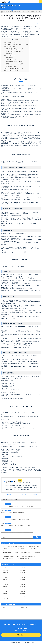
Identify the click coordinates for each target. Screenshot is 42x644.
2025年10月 (6, 573)
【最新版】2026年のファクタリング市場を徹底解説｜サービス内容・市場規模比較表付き (22, 550)
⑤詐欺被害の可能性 (11, 66)
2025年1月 (22, 580)
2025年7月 (22, 575)
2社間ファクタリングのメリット (12, 47)
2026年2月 (5, 568)
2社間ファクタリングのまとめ (11, 70)
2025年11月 (23, 570)
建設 (4, 610)
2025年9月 (22, 573)
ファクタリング (24, 608)
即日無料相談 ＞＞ (21, 635)
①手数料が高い (10, 58)
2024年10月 (6, 584)
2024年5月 (22, 589)
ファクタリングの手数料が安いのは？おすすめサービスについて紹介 (16, 526)
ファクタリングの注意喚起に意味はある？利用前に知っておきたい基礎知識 (17, 532)
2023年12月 (6, 596)
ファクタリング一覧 (9, 11)
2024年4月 (5, 591)
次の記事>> (35, 495)
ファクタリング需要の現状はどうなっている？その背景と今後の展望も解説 (17, 506)
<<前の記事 (8, 495)
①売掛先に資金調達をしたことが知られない (17, 49)
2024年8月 (5, 587)
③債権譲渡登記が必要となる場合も (15, 62)
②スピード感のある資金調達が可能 (15, 51)
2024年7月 (22, 587)
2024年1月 (22, 594)
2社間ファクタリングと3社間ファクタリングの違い (16, 45)
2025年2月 (5, 580)
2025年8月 (5, 575)
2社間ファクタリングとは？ (11, 43)
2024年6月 (5, 589)
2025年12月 (6, 570)
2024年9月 (22, 584)
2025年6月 (5, 577)
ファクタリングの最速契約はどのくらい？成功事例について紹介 (15, 513)
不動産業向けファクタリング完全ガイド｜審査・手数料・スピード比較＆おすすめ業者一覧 (22, 553)
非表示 (16, 40)
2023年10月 (6, 598)
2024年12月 (6, 582)
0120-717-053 (21, 629)
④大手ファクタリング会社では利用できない (17, 64)
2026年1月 (22, 568)
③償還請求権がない (11, 53)
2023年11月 (23, 596)
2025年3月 (22, 577)
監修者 (20, 480)
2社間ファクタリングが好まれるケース (13, 68)
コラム (4, 608)
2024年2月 (5, 594)
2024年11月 (23, 582)
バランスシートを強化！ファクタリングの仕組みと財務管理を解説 (15, 519)
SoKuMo (2, 11)
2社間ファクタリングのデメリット (12, 55)
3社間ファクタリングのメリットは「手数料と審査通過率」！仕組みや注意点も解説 (21, 547)
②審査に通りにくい (11, 60)
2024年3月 (22, 591)
